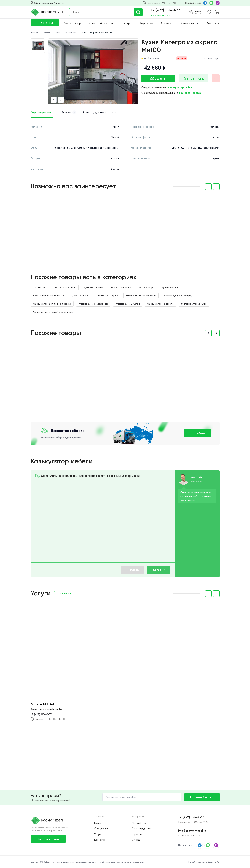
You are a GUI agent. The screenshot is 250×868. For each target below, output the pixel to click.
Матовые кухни (80, 296)
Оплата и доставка (102, 23)
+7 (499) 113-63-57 (166, 10)
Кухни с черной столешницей (49, 296)
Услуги (128, 23)
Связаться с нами (48, 839)
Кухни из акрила (170, 287)
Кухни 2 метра (147, 287)
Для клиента (139, 823)
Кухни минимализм (93, 287)
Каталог (99, 823)
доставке (185, 93)
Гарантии (147, 23)
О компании (189, 23)
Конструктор (72, 23)
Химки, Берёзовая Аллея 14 (49, 3)
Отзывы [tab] (68, 112)
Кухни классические (65, 287)
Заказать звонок (160, 15)
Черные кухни (40, 287)
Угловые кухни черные (107, 296)
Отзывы (166, 23)
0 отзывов (154, 58)
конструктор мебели (181, 87)
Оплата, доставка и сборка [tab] (102, 112)
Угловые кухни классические (141, 296)
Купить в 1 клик (193, 78)
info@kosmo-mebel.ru (192, 831)
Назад (133, 570)
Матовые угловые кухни (194, 304)
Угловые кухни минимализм (178, 296)
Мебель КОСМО (43, 704)
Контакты (213, 23)
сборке (197, 93)
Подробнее (197, 433)
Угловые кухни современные (93, 304)
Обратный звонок (202, 797)
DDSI (217, 862)
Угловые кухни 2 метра (128, 304)
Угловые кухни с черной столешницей (53, 312)
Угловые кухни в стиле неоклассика (52, 304)
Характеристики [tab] (42, 112)
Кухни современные (121, 287)
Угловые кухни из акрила (160, 304)
